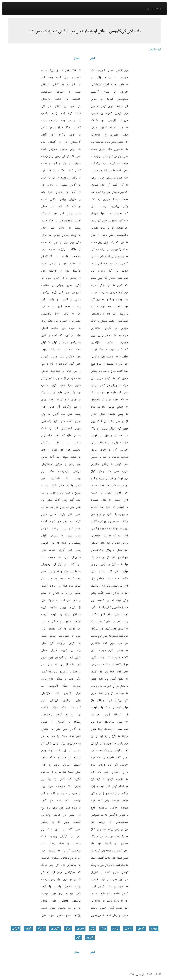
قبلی (92, 58)
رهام (103, 928)
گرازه (28, 928)
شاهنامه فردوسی (153, 9)
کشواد (41, 928)
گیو (78, 937)
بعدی (77, 58)
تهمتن (141, 928)
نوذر (68, 928)
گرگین (16, 928)
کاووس (55, 928)
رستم (115, 928)
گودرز (90, 937)
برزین (154, 928)
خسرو (128, 928)
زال (92, 928)
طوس (80, 928)
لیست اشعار (155, 50)
